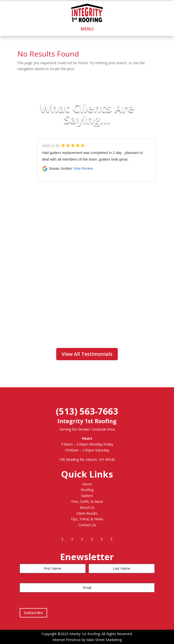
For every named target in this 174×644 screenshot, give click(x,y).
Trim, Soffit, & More (87, 502)
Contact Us (87, 525)
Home (87, 484)
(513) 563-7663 (87, 411)
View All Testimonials (87, 354)
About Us (87, 507)
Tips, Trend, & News (87, 519)
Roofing (87, 490)
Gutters (87, 496)
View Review (83, 168)
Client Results (87, 513)
